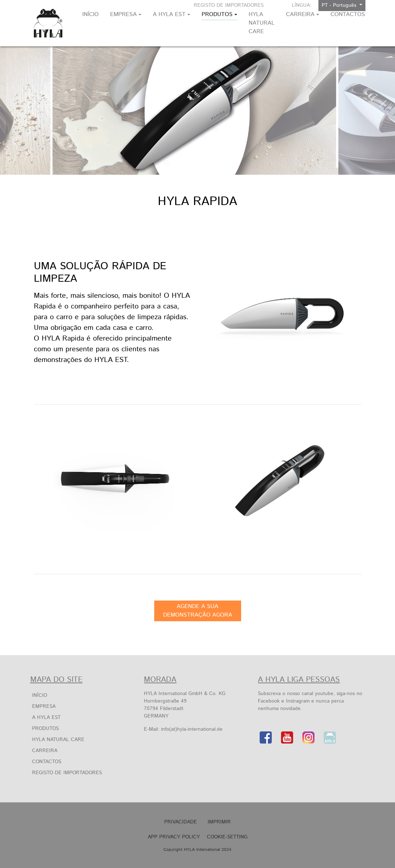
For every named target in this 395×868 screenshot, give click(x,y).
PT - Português (340, 5)
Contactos (47, 762)
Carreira (45, 751)
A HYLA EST (46, 718)
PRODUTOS (45, 729)
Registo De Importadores (229, 5)
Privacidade (181, 822)
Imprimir (219, 822)
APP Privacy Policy (174, 837)
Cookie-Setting (227, 837)
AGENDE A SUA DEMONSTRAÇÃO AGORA (198, 611)
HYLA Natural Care (58, 740)
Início (40, 695)
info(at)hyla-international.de (192, 729)
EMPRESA (44, 706)
